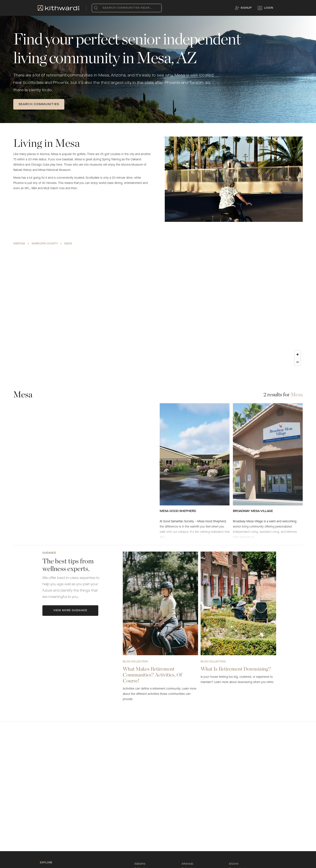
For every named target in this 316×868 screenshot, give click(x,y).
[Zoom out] (298, 362)
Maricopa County (45, 244)
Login (269, 8)
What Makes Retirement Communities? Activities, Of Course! (152, 675)
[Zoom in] (298, 354)
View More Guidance (70, 611)
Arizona (19, 244)
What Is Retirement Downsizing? (236, 669)
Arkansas (187, 864)
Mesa (68, 244)
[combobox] (104, 8)
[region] (158, 307)
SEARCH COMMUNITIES (39, 104)
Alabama (140, 864)
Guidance (49, 553)
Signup (246, 8)
